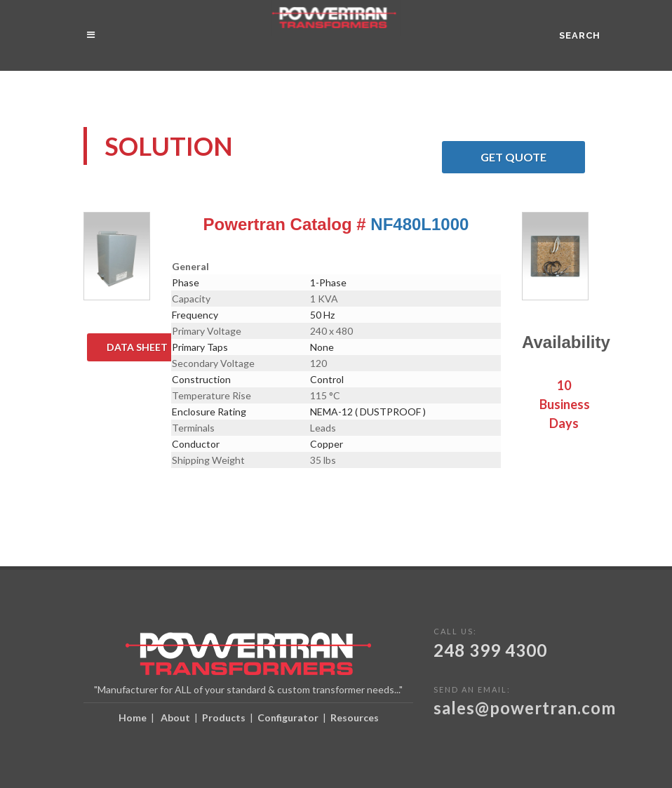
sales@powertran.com (525, 708)
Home (133, 717)
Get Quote (533, 157)
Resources (355, 717)
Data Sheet (147, 347)
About (175, 717)
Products (224, 717)
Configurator (288, 717)
